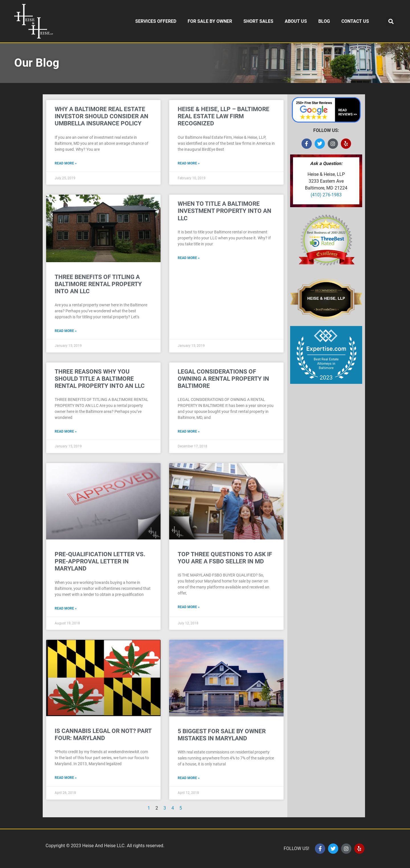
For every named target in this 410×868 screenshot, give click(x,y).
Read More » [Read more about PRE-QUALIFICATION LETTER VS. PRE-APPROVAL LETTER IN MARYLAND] (66, 608)
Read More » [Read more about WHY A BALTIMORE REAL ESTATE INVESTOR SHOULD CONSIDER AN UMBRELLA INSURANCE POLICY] (66, 163)
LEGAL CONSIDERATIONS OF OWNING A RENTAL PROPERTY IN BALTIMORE (223, 379)
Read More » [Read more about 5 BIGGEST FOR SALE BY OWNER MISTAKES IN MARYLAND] (189, 778)
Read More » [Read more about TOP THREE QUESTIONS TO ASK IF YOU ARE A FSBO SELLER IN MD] (189, 607)
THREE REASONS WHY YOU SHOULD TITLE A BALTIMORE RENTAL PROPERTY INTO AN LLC (100, 379)
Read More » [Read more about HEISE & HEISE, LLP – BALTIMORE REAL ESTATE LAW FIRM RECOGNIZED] (189, 163)
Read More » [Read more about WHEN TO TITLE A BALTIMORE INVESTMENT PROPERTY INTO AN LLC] (189, 258)
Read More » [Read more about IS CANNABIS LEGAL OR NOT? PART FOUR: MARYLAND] (66, 778)
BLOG (324, 21)
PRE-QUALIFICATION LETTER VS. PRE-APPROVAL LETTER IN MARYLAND (100, 561)
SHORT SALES (258, 21)
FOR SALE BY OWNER (210, 21)
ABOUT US (296, 21)
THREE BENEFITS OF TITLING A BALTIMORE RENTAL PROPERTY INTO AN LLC (98, 284)
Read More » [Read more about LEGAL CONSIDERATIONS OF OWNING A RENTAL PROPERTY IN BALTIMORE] (189, 431)
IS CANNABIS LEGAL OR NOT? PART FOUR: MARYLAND (103, 734)
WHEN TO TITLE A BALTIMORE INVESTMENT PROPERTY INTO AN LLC (225, 211)
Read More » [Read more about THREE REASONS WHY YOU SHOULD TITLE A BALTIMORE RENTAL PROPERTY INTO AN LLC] (66, 431)
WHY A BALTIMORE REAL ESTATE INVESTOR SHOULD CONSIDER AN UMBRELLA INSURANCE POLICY (102, 116)
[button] (391, 21)
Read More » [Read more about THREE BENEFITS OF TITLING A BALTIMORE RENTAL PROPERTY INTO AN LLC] (66, 331)
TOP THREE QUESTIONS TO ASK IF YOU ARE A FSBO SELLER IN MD (225, 558)
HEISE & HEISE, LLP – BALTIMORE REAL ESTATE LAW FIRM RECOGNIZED (224, 116)
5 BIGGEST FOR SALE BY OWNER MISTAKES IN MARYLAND (222, 735)
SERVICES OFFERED (156, 21)
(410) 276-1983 (326, 195)
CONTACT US (355, 21)
